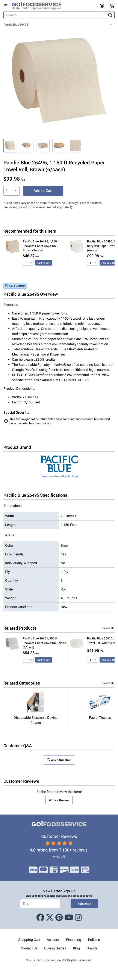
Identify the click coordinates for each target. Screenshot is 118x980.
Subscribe (84, 904)
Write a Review (59, 800)
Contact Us (29, 948)
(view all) (59, 856)
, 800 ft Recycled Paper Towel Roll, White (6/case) (44, 643)
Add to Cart (43, 191)
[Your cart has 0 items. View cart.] (112, 6)
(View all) (108, 628)
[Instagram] (78, 918)
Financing (74, 940)
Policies (94, 940)
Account (53, 940)
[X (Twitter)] (50, 918)
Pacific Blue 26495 (16, 25)
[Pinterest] (59, 918)
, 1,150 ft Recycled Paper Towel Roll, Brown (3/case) (41, 246)
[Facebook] (40, 918)
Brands (92, 948)
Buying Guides (55, 948)
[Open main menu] (6, 6)
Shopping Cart (29, 940)
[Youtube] (69, 918)
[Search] (55, 15)
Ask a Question (15, 286)
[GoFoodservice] (38, 6)
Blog (76, 948)
